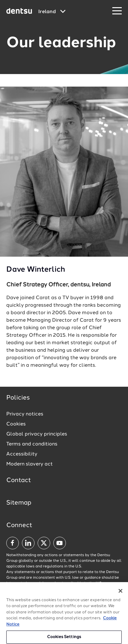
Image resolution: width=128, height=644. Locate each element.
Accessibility (22, 454)
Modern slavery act (29, 464)
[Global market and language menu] (52, 12)
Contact (19, 480)
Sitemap (19, 503)
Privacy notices (25, 414)
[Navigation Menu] (117, 11)
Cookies (16, 424)
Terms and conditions (32, 444)
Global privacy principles (37, 434)
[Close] (120, 593)
